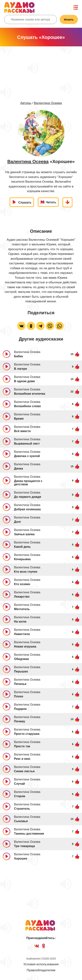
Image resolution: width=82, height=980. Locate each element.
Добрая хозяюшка (27, 509)
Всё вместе (22, 431)
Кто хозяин (22, 584)
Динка (18, 468)
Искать (69, 19)
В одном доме (24, 381)
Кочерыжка (22, 559)
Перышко (21, 671)
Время (19, 419)
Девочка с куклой (27, 456)
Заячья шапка (24, 534)
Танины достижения (29, 834)
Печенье (20, 684)
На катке (20, 622)
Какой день (22, 547)
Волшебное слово (27, 406)
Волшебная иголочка (30, 394)
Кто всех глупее (26, 572)
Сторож (20, 796)
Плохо (19, 696)
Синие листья (24, 771)
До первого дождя (28, 497)
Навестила (22, 634)
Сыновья (21, 821)
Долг (18, 522)
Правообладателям (41, 970)
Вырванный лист (27, 444)
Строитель (22, 809)
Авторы (26, 103)
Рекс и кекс (22, 759)
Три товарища (24, 846)
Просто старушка (27, 734)
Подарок (20, 709)
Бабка (18, 356)
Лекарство (22, 597)
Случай (19, 784)
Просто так (22, 746)
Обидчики (21, 659)
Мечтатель (22, 609)
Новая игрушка (25, 646)
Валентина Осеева (48, 103)
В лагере (20, 369)
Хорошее (21, 859)
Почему (20, 721)
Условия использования (41, 964)
